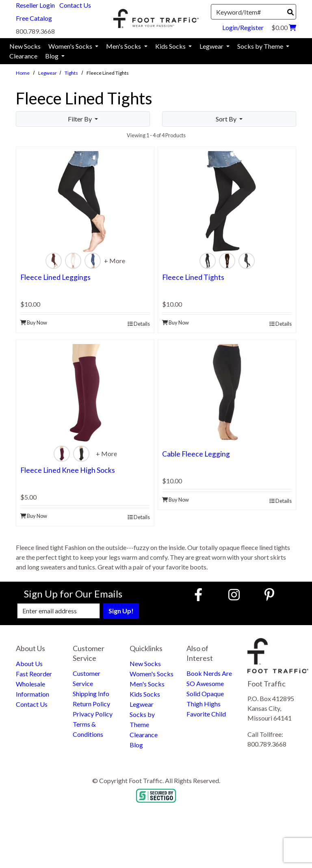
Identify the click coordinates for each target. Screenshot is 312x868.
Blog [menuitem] (52, 56)
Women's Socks (152, 674)
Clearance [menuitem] (23, 56)
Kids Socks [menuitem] (171, 46)
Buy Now (34, 323)
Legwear (48, 73)
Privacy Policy (93, 714)
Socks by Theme (142, 719)
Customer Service (87, 678)
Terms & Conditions (88, 729)
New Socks (145, 663)
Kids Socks (145, 694)
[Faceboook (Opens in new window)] (199, 594)
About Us (29, 663)
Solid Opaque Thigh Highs (205, 699)
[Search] (290, 12)
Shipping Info (91, 694)
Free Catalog (34, 18)
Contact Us (75, 5)
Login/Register (243, 27)
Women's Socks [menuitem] (71, 46)
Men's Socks (147, 684)
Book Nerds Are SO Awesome (209, 678)
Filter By (80, 119)
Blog (136, 745)
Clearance (144, 735)
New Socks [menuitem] (25, 46)
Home (23, 73)
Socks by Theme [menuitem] (261, 46)
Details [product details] (139, 324)
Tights (71, 73)
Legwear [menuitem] (212, 46)
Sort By (227, 119)
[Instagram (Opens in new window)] (234, 594)
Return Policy (91, 704)
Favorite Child (206, 714)
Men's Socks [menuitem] (124, 46)
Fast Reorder (34, 674)
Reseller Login (35, 5)
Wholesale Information (32, 689)
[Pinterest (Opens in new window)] (269, 594)
